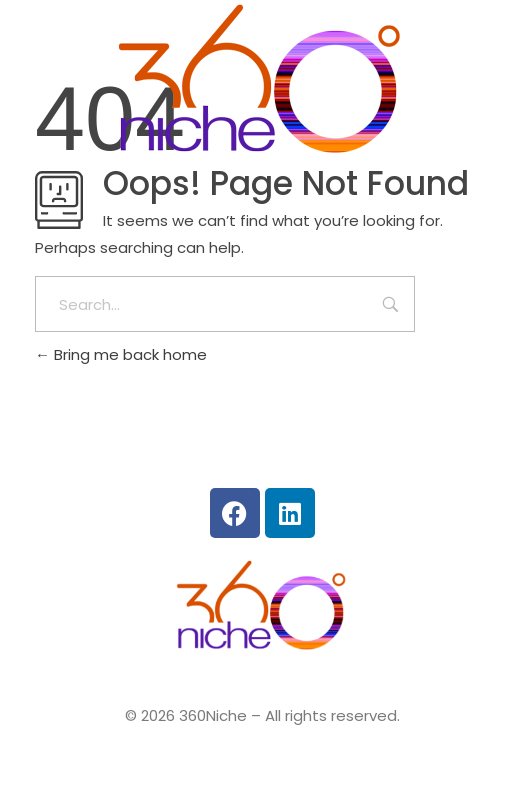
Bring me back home (121, 354)
